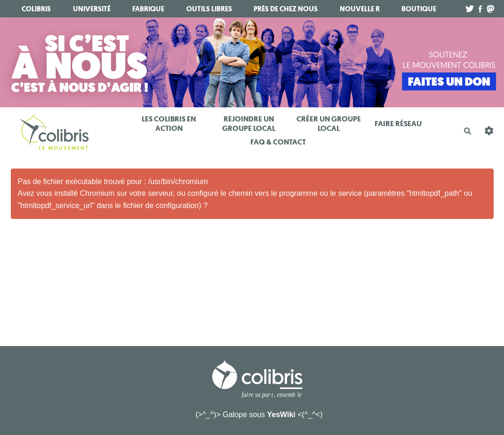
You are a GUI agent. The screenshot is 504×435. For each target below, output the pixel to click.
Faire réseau (398, 124)
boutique (419, 9)
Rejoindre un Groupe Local (249, 124)
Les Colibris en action (169, 124)
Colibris (36, 9)
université (92, 9)
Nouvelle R (360, 9)
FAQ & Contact (278, 142)
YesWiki (281, 415)
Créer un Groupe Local (329, 124)
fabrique (148, 9)
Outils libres (209, 9)
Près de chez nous (286, 9)
